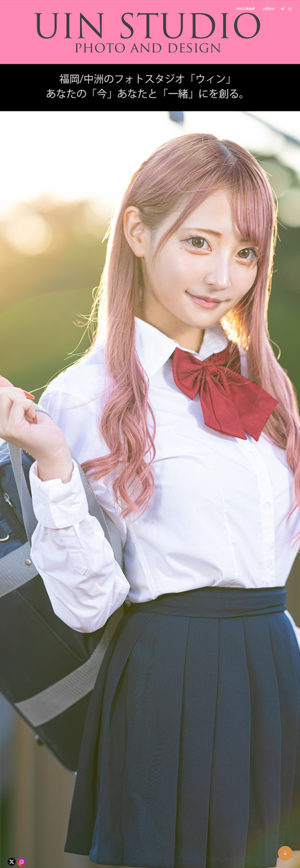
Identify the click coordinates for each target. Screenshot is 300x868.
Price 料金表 (245, 9)
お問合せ (269, 9)
